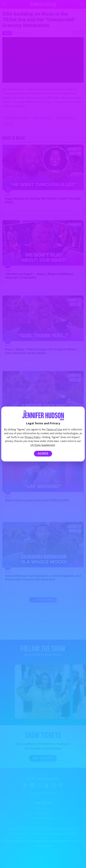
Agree (43, 454)
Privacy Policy (33, 437)
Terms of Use (54, 430)
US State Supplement (43, 445)
